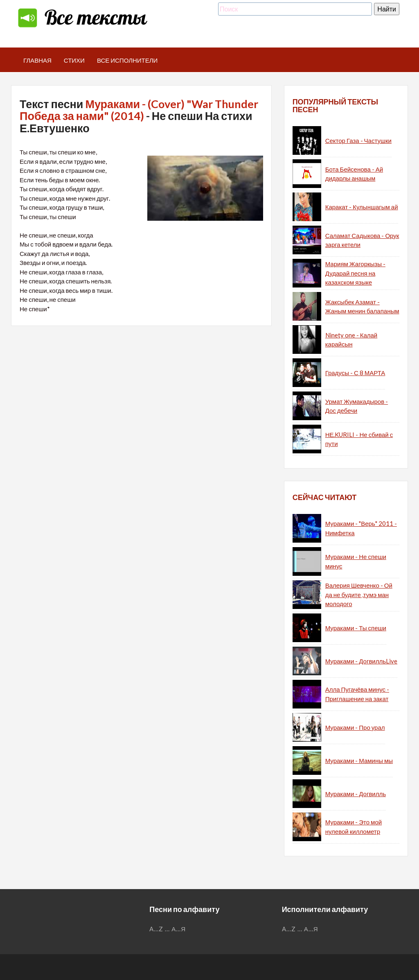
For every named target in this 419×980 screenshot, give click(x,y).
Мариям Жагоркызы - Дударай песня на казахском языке (355, 273)
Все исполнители (127, 60)
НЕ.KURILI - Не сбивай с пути (359, 439)
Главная (37, 60)
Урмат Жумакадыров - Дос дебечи (357, 406)
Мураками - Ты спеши (356, 628)
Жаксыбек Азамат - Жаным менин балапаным (362, 307)
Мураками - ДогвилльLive (361, 661)
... (167, 929)
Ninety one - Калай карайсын (351, 340)
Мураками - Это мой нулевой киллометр (354, 827)
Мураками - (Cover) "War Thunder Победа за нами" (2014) (139, 110)
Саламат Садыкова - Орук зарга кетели (362, 240)
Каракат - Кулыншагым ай (362, 207)
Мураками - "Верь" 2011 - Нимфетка (361, 528)
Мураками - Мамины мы (359, 760)
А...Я (179, 929)
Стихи (74, 60)
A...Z (156, 929)
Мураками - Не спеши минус (356, 561)
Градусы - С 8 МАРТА (355, 373)
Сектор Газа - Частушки (358, 140)
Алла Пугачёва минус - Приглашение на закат (357, 694)
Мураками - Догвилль (356, 794)
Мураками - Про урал (355, 727)
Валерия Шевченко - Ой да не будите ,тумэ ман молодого (359, 594)
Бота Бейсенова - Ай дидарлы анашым (354, 174)
